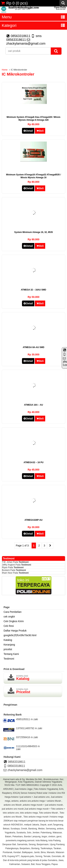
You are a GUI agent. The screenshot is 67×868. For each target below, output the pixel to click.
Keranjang (9, 645)
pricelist (8, 649)
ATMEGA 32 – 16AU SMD (33, 290)
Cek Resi (9, 626)
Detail (28, 131)
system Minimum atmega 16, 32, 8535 (34, 232)
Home (5, 70)
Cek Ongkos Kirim (14, 621)
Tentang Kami (11, 654)
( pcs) (14, 3)
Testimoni (24, 562)
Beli (40, 131)
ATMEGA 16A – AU (34, 405)
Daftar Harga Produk (15, 631)
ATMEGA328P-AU (33, 520)
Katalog (8, 640)
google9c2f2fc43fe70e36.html (20, 635)
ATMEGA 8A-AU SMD (33, 347)
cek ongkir (9, 617)
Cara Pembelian (13, 612)
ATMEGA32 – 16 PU (33, 462)
